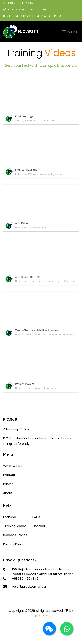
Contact (39, 526)
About (8, 493)
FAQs (36, 517)
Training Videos (15, 526)
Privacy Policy (14, 544)
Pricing (8, 484)
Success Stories (15, 535)
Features (10, 517)
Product (9, 475)
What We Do (13, 466)
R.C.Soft (21, 32)
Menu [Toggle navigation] (71, 32)
